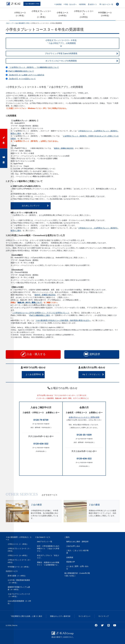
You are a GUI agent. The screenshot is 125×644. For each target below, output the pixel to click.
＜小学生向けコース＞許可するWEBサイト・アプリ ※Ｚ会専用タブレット (41, 313)
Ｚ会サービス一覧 (106, 4)
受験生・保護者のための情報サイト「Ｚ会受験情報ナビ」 (48, 564)
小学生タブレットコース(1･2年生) (41, 14)
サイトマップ (104, 616)
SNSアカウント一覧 (45, 542)
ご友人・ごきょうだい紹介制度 (77, 552)
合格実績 (58, 4)
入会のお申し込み (73, 546)
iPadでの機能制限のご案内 (40, 315)
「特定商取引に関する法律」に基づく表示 (26, 616)
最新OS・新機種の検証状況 (64, 148)
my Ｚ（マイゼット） (95, 374)
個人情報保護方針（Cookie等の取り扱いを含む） (77, 574)
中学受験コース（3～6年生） (19, 567)
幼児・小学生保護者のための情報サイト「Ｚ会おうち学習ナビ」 (48, 549)
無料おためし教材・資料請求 (77, 542)
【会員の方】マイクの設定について (22, 79)
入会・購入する (33, 354)
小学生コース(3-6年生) (62, 14)
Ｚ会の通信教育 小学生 (32, 4)
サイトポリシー (84, 616)
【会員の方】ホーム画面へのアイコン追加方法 (26, 75)
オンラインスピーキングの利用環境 (82, 61)
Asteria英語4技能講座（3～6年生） (19, 602)
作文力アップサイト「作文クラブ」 (48, 557)
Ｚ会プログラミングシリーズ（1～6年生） (19, 595)
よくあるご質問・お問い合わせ (77, 568)
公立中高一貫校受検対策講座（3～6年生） (19, 581)
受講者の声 (71, 562)
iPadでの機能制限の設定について (21, 71)
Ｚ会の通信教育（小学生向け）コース (19, 538)
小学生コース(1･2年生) (20, 14)
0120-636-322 (41, 444)
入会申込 (4, 139)
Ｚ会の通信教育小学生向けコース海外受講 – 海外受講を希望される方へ (63, 320)
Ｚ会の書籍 (94, 505)
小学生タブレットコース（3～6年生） (19, 561)
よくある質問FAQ (38, 374)
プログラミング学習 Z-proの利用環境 (81, 54)
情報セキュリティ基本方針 (60, 616)
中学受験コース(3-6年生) (105, 14)
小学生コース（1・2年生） (18, 544)
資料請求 (92, 354)
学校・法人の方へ (70, 4)
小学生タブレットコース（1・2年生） (19, 550)
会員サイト (92, 4)
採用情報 (82, 4)
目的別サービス (12, 571)
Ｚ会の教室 (36, 505)
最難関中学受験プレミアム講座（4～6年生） (19, 588)
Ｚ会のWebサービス (43, 537)
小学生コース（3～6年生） (18, 555)
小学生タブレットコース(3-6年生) (84, 14)
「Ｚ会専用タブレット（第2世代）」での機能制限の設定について (34, 67)
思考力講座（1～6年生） (17, 576)
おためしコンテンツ (33, 206)
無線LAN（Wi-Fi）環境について (30, 302)
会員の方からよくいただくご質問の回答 (84, 417)
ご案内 (67, 537)
